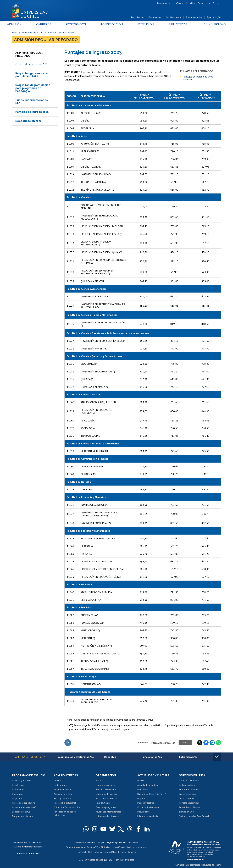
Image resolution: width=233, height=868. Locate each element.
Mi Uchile (191, 3)
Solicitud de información (28, 854)
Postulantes (138, 18)
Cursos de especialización (25, 807)
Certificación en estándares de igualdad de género (198, 865)
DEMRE (57, 781)
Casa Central (133, 843)
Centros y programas (106, 807)
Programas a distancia (23, 816)
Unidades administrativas (108, 816)
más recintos (142, 847)
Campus (69, 847)
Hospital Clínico (103, 803)
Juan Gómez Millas (121, 847)
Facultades (162, 3)
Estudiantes (155, 18)
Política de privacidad (125, 859)
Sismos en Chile (187, 812)
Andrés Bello (80, 847)
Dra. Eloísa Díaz (104, 847)
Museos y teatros (146, 803)
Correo (201, 3)
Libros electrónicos (188, 794)
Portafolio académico (189, 807)
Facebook (206, 743)
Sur (133, 847)
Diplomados (18, 790)
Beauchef (91, 847)
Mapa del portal (119, 852)
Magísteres (17, 798)
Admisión (19, 25)
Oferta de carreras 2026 (31, 64)
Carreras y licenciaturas (23, 781)
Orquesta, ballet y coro (148, 807)
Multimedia (143, 790)
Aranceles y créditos (64, 794)
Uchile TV (161, 794)
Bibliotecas (175, 25)
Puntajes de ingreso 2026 (32, 112)
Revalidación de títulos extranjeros (65, 813)
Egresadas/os (214, 18)
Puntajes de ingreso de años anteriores (198, 78)
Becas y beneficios (63, 798)
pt (218, 3)
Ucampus (195, 781)
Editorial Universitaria (148, 816)
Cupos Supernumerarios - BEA (32, 102)
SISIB (81, 859)
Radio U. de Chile (146, 794)
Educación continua (21, 812)
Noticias (141, 781)
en (209, 3)
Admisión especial (63, 790)
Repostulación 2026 (28, 121)
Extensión (144, 25)
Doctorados (18, 794)
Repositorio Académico (190, 790)
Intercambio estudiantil (65, 803)
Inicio (15, 33)
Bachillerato (18, 785)
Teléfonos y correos (102, 852)
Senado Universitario (106, 790)
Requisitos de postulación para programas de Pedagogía (33, 88)
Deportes (142, 798)
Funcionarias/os (194, 18)
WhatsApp (218, 743)
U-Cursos (179, 3)
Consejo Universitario (106, 785)
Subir (68, 743)
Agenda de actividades (148, 785)
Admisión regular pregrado (61, 33)
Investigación (111, 25)
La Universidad (209, 25)
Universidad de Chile (94, 859)
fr (214, 3)
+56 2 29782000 (84, 852)
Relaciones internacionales (108, 812)
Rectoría (100, 781)
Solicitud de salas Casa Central (194, 816)
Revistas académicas (189, 803)
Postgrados (78, 25)
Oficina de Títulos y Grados (67, 807)
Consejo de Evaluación (107, 794)
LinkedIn (212, 743)
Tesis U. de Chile (187, 798)
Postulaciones (60, 785)
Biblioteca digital (187, 785)
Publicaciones (144, 812)
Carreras (47, 25)
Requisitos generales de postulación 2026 (32, 75)
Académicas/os (173, 18)
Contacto (132, 852)
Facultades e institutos (106, 798)
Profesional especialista (24, 803)
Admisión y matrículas (32, 33)
